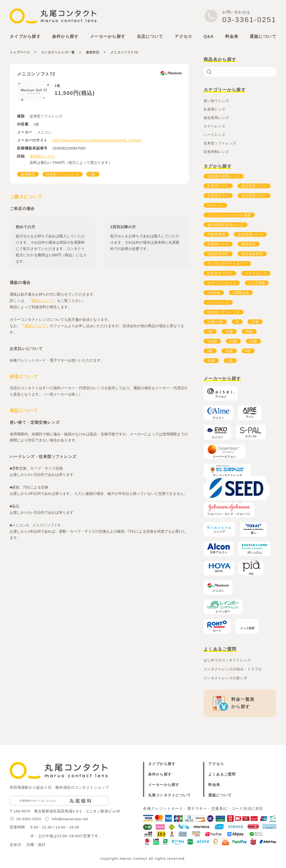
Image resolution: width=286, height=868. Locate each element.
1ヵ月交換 (257, 283)
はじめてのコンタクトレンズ (227, 660)
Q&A (209, 37)
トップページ (20, 52)
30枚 (211, 361)
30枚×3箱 (215, 322)
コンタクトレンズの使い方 (226, 678)
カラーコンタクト (222, 283)
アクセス (183, 37)
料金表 (232, 37)
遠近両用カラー (254, 196)
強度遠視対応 (252, 254)
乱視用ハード (218, 244)
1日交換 (214, 293)
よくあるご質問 (222, 774)
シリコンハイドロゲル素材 (229, 215)
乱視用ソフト (218, 186)
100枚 (212, 341)
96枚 (249, 331)
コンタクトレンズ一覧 (58, 52)
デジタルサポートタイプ (227, 264)
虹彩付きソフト (220, 273)
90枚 (234, 341)
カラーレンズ (256, 273)
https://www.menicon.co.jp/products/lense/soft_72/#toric (97, 140)
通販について (263, 37)
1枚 (93, 174)
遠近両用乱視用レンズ (226, 225)
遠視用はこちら (42, 156)
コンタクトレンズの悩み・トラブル (233, 669)
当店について (150, 37)
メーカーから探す (164, 785)
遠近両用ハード (250, 234)
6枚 (248, 351)
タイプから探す (162, 764)
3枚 (210, 351)
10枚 (229, 351)
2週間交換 (241, 293)
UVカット (215, 205)
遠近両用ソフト (254, 186)
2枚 (210, 331)
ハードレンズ (218, 302)
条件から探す (160, 774)
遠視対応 (93, 52)
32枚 (255, 322)
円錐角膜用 (216, 234)
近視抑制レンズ (216, 152)
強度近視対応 (218, 254)
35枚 (229, 331)
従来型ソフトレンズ (62, 174)
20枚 (253, 341)
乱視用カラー (218, 196)
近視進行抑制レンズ (224, 176)
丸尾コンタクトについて (170, 795)
